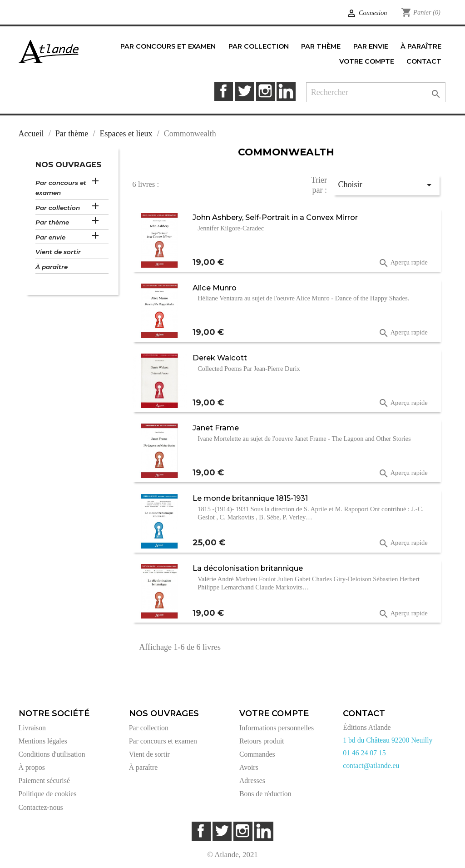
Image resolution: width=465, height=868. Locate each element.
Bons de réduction (265, 794)
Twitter (245, 91)
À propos (32, 767)
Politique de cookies (48, 794)
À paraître (52, 267)
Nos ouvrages (68, 165)
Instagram (265, 91)
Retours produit (262, 741)
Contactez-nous (41, 807)
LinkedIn (286, 91)
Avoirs (249, 767)
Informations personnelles (277, 728)
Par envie (50, 237)
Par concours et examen (61, 188)
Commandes (257, 754)
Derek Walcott (220, 358)
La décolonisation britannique (248, 568)
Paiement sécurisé (44, 781)
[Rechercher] (376, 92)
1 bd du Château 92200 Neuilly (388, 740)
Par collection (58, 208)
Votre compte (274, 713)
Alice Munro (215, 288)
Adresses (252, 781)
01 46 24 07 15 (364, 753)
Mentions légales (43, 741)
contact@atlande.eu (371, 766)
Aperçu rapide (403, 263)
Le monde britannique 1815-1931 (250, 498)
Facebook (224, 91)
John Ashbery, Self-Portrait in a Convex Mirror (275, 217)
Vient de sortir (58, 252)
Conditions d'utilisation (52, 754)
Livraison (32, 728)
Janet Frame (216, 428)
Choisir (386, 185)
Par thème (52, 222)
